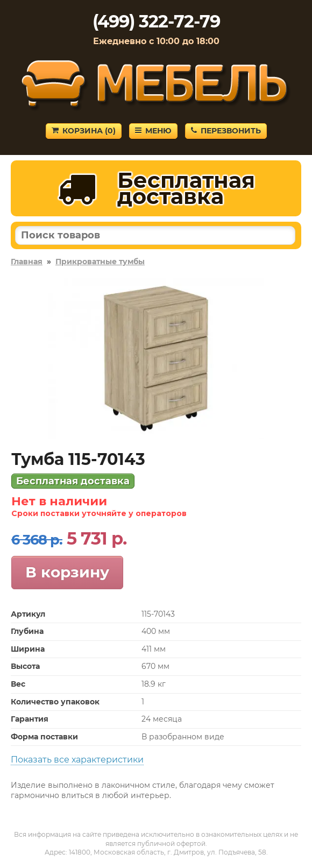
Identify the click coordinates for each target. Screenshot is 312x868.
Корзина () (84, 131)
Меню (153, 131)
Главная (27, 262)
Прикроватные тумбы (100, 262)
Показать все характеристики (77, 760)
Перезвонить (226, 131)
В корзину (67, 572)
